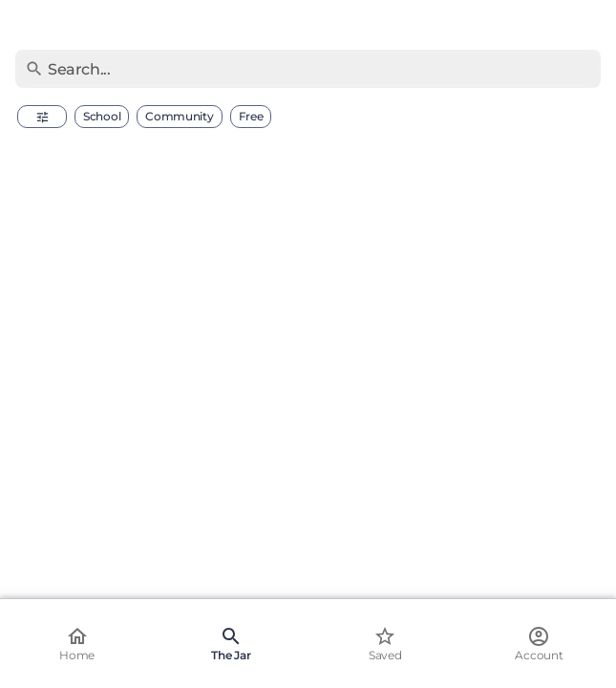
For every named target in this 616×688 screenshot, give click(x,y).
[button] (42, 117)
